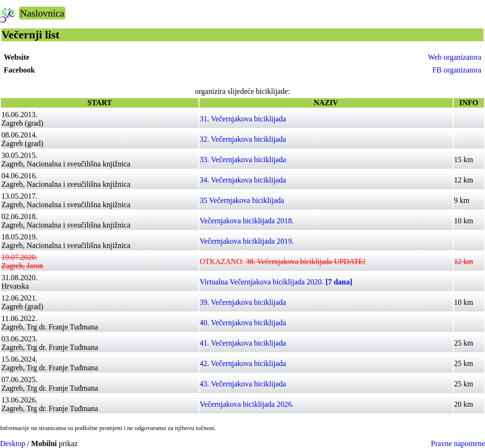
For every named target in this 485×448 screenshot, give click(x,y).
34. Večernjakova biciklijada (243, 180)
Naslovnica (42, 13)
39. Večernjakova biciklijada (243, 302)
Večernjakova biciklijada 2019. (247, 241)
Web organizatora (454, 57)
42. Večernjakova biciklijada (243, 363)
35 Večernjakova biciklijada (242, 200)
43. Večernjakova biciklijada (243, 384)
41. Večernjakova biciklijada (243, 343)
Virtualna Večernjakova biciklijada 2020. (276, 282)
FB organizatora (457, 70)
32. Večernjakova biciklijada (243, 139)
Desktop (13, 443)
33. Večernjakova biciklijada (243, 160)
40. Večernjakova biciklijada (243, 323)
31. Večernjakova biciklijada (243, 119)
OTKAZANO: (283, 261)
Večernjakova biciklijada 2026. (247, 404)
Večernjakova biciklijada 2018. (247, 221)
